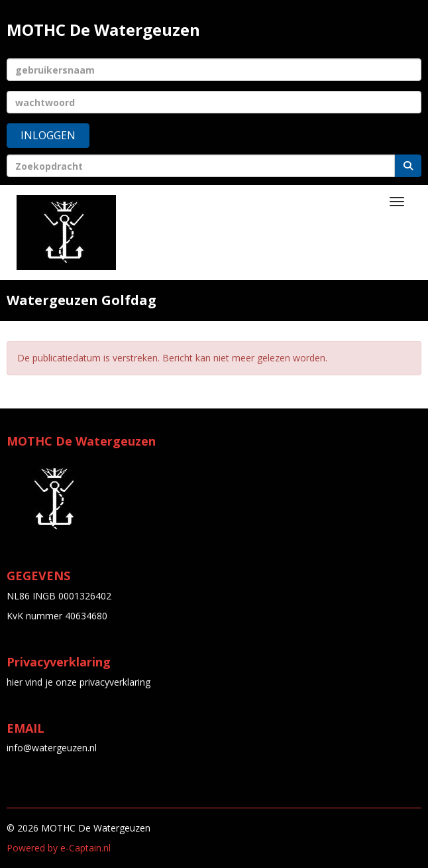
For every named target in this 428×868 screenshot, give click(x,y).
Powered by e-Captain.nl (59, 848)
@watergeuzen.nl (52, 748)
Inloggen (48, 135)
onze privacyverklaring (103, 682)
